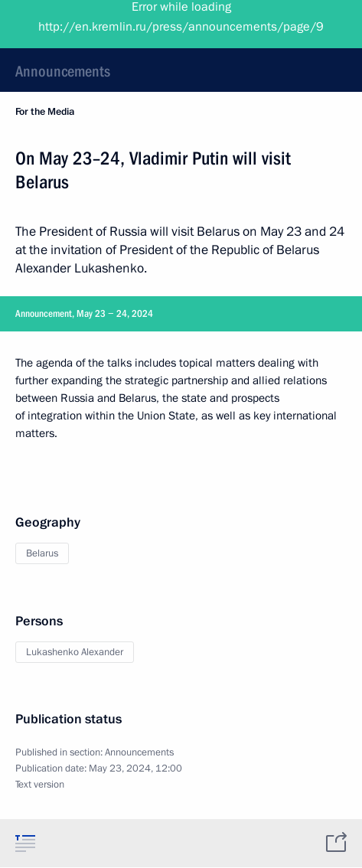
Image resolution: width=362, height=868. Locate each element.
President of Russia (73, 23)
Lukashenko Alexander (75, 652)
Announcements (63, 71)
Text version (40, 785)
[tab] (25, 843)
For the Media (45, 112)
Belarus (42, 553)
